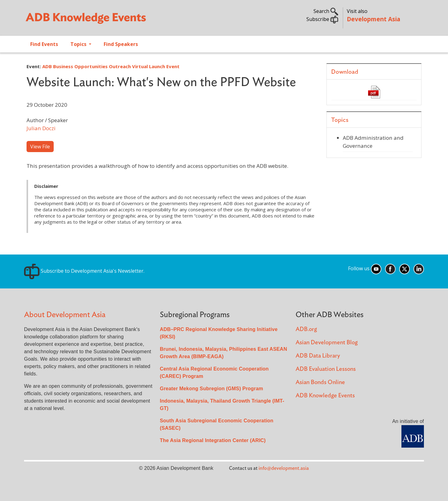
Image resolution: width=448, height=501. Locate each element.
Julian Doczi (41, 128)
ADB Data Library (318, 356)
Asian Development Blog (327, 343)
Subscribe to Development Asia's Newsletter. (84, 271)
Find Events (44, 44)
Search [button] (326, 11)
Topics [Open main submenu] (79, 44)
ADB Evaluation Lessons (326, 369)
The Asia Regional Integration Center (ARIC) (213, 440)
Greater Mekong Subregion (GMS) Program (212, 389)
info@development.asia (284, 468)
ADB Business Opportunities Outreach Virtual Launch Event (111, 66)
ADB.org (306, 329)
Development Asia (373, 19)
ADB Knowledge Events (325, 396)
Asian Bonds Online (320, 382)
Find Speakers (121, 44)
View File (40, 147)
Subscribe (322, 19)
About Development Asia (65, 315)
